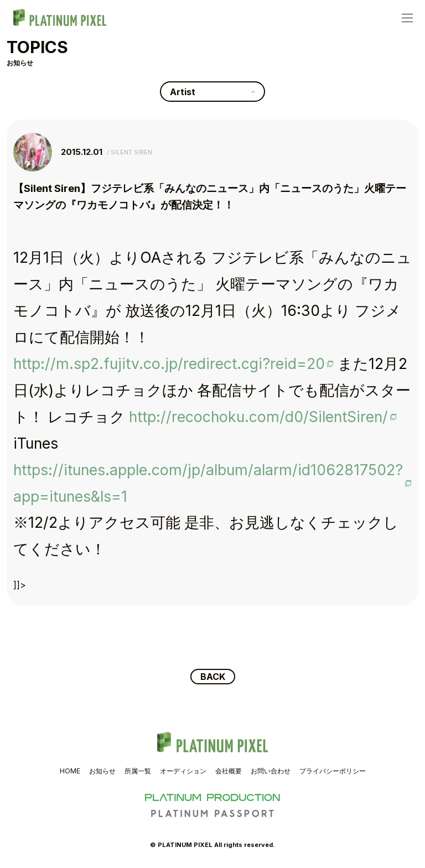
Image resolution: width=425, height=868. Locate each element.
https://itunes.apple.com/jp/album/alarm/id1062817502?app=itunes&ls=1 (208, 483)
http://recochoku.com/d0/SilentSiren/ (258, 417)
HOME (70, 771)
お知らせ (102, 771)
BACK (213, 677)
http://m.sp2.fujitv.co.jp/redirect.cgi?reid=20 (169, 363)
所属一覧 (138, 771)
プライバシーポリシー (333, 771)
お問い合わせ (271, 771)
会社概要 (229, 771)
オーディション (183, 771)
